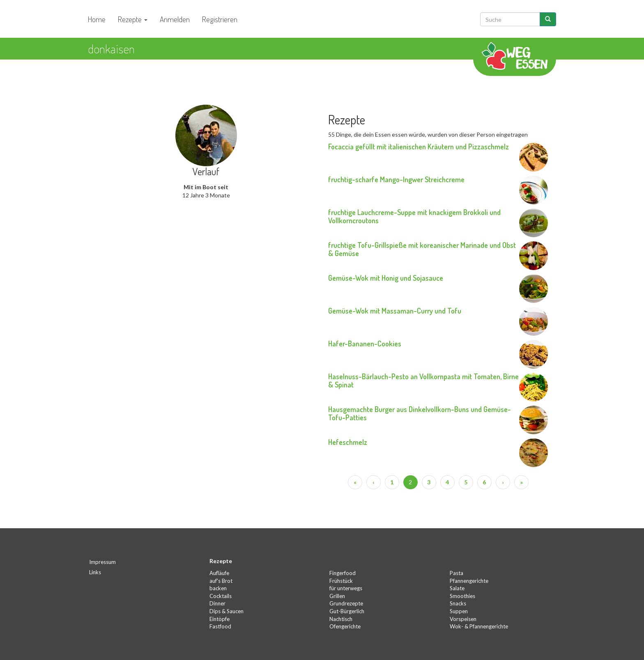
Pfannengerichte (469, 581)
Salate (457, 588)
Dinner (217, 603)
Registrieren (220, 19)
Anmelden (175, 19)
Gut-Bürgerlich (347, 611)
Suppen (459, 611)
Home (97, 19)
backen (218, 588)
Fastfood (220, 626)
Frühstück (341, 581)
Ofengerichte (345, 626)
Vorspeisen (463, 619)
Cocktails (221, 596)
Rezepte (133, 19)
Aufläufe (219, 573)
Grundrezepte (346, 603)
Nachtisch (341, 619)
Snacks (458, 603)
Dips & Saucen (227, 611)
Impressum (102, 562)
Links (95, 572)
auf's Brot (221, 581)
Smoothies (462, 596)
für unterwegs (346, 588)
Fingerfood (343, 573)
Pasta (457, 573)
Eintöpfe (220, 619)
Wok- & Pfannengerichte (479, 626)
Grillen (337, 596)
